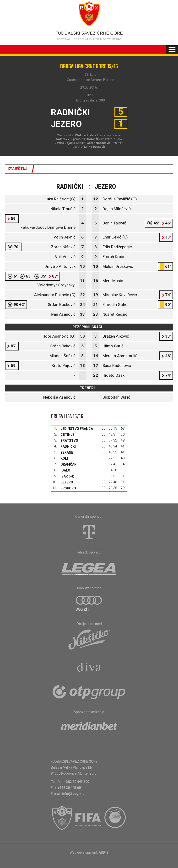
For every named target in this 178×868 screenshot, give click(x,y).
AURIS (104, 853)
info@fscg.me (73, 794)
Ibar (64, 476)
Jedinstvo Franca (77, 429)
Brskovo (68, 488)
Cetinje (67, 435)
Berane (67, 452)
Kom (64, 458)
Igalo (65, 470)
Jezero (67, 482)
